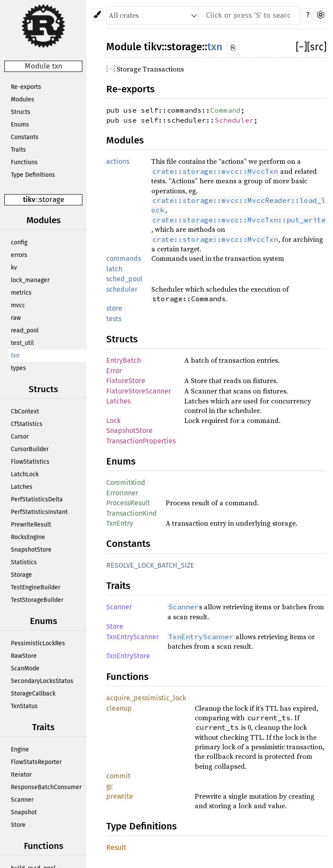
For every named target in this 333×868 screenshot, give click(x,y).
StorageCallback (33, 694)
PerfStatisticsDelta (37, 499)
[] (301, 47)
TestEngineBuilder (36, 587)
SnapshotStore (31, 550)
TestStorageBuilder (37, 600)
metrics (21, 293)
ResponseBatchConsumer (46, 787)
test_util (22, 343)
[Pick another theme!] (97, 15)
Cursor (20, 437)
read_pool (25, 330)
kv (14, 268)
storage (52, 200)
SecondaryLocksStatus (42, 681)
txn (15, 356)
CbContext (25, 411)
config (19, 242)
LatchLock (25, 474)
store (114, 308)
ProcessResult (128, 503)
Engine (20, 749)
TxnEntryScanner (132, 637)
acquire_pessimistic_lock (146, 698)
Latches (22, 487)
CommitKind (126, 483)
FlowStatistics (30, 462)
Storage (21, 575)
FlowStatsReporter (36, 762)
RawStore (24, 656)
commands (124, 258)
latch (114, 269)
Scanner (22, 800)
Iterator (21, 775)
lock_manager (30, 280)
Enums (20, 125)
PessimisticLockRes (38, 643)
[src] (317, 47)
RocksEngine (28, 537)
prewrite (120, 796)
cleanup (119, 708)
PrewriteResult (31, 525)
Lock (113, 421)
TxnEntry (120, 523)
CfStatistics (27, 424)
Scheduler (234, 120)
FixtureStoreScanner (139, 391)
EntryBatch (124, 360)
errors (19, 255)
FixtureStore (126, 381)
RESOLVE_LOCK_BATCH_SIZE (150, 565)
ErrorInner (122, 493)
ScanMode (25, 668)
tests (114, 319)
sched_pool (124, 279)
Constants (25, 137)
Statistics (24, 562)
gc (110, 786)
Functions (24, 162)
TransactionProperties (141, 441)
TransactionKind (132, 513)
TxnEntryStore (128, 656)
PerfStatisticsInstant (39, 512)
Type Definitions (33, 175)
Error (114, 371)
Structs (21, 112)
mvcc (18, 305)
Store (18, 825)
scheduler (122, 289)
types (18, 368)
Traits (18, 150)
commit (118, 776)
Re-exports (26, 87)
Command (225, 110)
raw (16, 318)
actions (118, 161)
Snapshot (24, 812)
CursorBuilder (30, 449)
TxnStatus (24, 706)
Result (116, 847)
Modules (23, 99)
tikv (29, 200)
